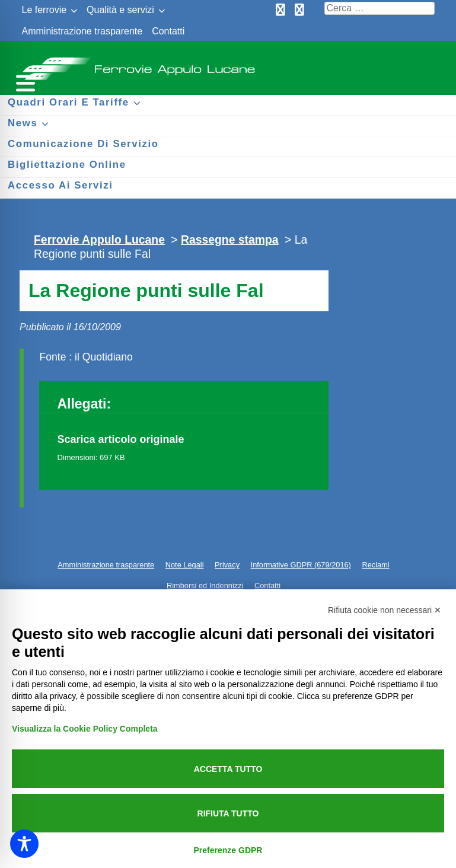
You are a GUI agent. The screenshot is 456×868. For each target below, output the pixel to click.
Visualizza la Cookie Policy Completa (85, 729)
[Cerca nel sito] (380, 8)
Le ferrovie (44, 10)
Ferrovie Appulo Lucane (228, 65)
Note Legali (185, 565)
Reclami (375, 565)
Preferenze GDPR (228, 850)
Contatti (168, 31)
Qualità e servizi (120, 10)
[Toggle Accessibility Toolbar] (24, 844)
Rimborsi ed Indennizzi (205, 585)
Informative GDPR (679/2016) (301, 565)
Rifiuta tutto (228, 813)
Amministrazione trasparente (82, 31)
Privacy (227, 565)
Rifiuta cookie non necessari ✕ (385, 610)
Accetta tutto (228, 769)
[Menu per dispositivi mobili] (24, 82)
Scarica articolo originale (120, 439)
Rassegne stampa (230, 240)
